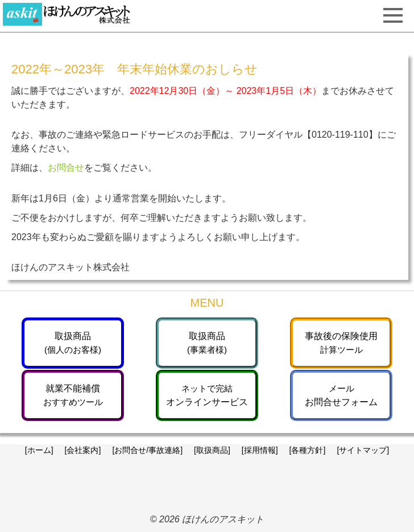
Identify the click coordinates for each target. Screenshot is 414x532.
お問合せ (66, 168)
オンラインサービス (207, 395)
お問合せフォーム (341, 395)
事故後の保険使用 (341, 343)
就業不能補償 (73, 395)
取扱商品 (73, 343)
